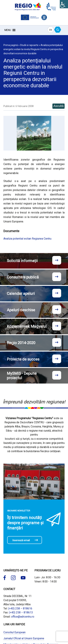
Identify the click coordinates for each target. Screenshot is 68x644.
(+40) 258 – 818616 (20, 608)
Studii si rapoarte (29, 45)
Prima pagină (11, 45)
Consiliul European (14, 632)
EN (51, 30)
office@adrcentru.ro (23, 617)
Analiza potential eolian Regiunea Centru (27, 239)
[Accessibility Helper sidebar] (64, 4)
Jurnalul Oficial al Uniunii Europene (24, 638)
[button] (8, 30)
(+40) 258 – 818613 (21, 612)
